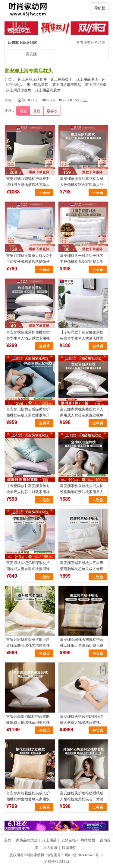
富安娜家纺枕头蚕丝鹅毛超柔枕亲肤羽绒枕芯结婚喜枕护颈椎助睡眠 (28, 646)
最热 (23, 111)
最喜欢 (52, 111)
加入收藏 (50, 848)
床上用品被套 (96, 85)
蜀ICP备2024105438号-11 (84, 855)
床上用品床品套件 (32, 79)
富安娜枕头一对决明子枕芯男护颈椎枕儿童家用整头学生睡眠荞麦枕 (82, 262)
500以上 (81, 100)
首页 (8, 840)
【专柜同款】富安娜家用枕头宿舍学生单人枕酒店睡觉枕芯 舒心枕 (82, 338)
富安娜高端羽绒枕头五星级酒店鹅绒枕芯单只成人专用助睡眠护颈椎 (82, 569)
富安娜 (31, 54)
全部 (21, 100)
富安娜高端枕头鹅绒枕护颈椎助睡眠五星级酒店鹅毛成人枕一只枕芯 (82, 646)
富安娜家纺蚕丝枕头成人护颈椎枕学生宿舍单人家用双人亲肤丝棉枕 (28, 799)
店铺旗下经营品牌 (22, 43)
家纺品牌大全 (27, 840)
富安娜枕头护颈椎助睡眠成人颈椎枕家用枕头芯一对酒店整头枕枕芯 (82, 799)
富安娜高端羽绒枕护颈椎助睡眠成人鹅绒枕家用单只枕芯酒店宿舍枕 (28, 723)
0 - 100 (33, 100)
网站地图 (88, 840)
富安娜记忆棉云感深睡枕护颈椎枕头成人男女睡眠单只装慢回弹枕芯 (28, 415)
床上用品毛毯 (87, 79)
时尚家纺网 (36, 855)
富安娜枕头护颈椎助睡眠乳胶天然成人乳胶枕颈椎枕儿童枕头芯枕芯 (82, 723)
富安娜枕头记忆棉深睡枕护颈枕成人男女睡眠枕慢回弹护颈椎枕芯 (28, 569)
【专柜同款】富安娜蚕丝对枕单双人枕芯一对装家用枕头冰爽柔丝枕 (28, 492)
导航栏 (100, 8)
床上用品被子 (61, 79)
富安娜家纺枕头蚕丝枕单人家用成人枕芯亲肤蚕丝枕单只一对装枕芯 (82, 415)
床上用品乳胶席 (48, 90)
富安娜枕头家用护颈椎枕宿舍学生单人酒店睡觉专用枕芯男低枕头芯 (28, 338)
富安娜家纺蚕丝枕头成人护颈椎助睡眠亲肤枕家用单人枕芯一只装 (82, 492)
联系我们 (69, 848)
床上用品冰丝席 (19, 90)
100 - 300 (48, 100)
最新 (37, 111)
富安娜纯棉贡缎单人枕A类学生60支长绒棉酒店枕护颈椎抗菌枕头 (29, 262)
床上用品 (49, 840)
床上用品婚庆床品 (67, 85)
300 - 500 (65, 100)
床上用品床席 (37, 85)
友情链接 (69, 840)
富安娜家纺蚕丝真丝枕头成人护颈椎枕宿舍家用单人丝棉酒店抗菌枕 (82, 185)
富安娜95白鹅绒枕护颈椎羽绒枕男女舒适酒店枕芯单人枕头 (28, 185)
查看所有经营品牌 (91, 43)
